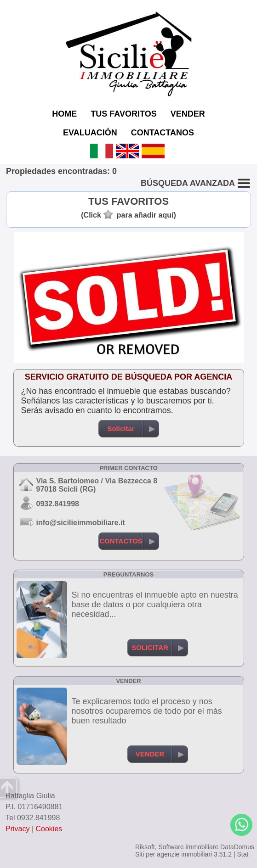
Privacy (17, 829)
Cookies (49, 829)
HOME (64, 114)
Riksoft (145, 847)
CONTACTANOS (163, 133)
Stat (243, 854)
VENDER (188, 114)
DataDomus (237, 847)
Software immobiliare (188, 847)
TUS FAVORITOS (123, 114)
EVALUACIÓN (90, 133)
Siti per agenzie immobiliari (174, 854)
